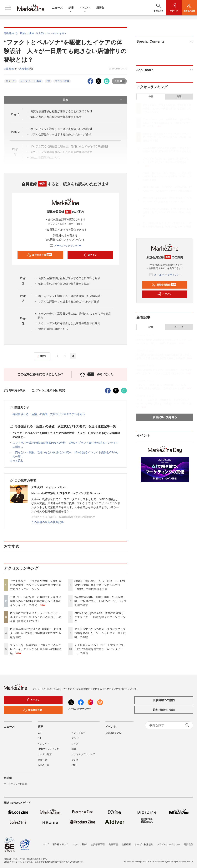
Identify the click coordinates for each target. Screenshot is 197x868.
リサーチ (10, 81)
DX (39, 733)
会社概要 (126, 844)
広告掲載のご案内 (164, 700)
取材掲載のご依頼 (164, 710)
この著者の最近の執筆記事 (48, 522)
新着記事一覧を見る (165, 417)
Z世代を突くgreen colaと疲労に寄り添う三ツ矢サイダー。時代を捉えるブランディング (100, 617)
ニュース (57, 8)
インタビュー (78, 733)
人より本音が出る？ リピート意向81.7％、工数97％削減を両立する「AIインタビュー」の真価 (100, 649)
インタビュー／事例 (31, 81)
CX (48, 81)
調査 (74, 749)
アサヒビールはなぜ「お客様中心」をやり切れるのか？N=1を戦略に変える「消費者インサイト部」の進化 (36, 601)
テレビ (75, 760)
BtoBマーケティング (48, 749)
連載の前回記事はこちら (53, 329)
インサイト (43, 744)
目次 (93, 100)
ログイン (90, 255)
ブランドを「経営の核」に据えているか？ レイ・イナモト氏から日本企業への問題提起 (36, 649)
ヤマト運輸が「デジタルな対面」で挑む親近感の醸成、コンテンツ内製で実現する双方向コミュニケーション (36, 585)
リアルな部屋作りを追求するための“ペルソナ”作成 (69, 301)
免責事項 (113, 844)
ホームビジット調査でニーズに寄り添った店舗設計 (61, 129)
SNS (74, 765)
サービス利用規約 (144, 844)
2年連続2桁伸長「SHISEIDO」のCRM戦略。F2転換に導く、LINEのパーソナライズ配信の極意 (101, 601)
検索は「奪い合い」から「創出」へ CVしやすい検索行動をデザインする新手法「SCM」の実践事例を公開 (101, 585)
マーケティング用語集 (15, 784)
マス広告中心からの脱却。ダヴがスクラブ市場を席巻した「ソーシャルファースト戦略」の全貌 (100, 633)
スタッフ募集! (80, 844)
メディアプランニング (83, 754)
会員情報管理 (98, 844)
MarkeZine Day (113, 733)
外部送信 (189, 844)
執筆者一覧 (43, 765)
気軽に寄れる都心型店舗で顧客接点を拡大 (56, 117)
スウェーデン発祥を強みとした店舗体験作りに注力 (69, 323)
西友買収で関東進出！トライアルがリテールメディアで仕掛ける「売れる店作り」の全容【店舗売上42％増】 (36, 617)
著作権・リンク (61, 844)
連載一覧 (42, 760)
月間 (179, 97)
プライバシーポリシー (169, 844)
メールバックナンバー (65, 246)
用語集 (100, 8)
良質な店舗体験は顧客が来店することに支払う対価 (61, 111)
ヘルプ (45, 844)
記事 (71, 8)
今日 (151, 97)
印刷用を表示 (15, 390)
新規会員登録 (40, 255)
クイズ (75, 744)
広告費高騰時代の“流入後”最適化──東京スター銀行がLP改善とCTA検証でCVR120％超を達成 (36, 633)
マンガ (75, 738)
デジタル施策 (45, 754)
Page (15, 114)
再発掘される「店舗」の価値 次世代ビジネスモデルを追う (49, 414)
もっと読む (17, 460)
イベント (85, 8)
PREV (41, 356)
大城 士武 (24, 69)
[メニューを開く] (8, 8)
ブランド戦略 (62, 81)
